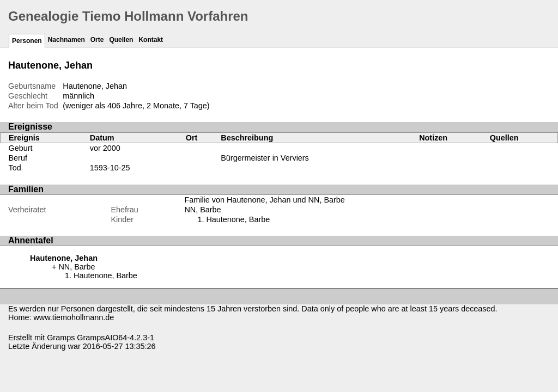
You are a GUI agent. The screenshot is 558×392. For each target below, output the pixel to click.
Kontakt (151, 40)
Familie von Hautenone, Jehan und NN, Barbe (264, 200)
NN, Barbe (202, 210)
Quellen (121, 40)
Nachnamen (66, 40)
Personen (27, 41)
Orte (97, 40)
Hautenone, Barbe (238, 219)
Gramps (61, 338)
